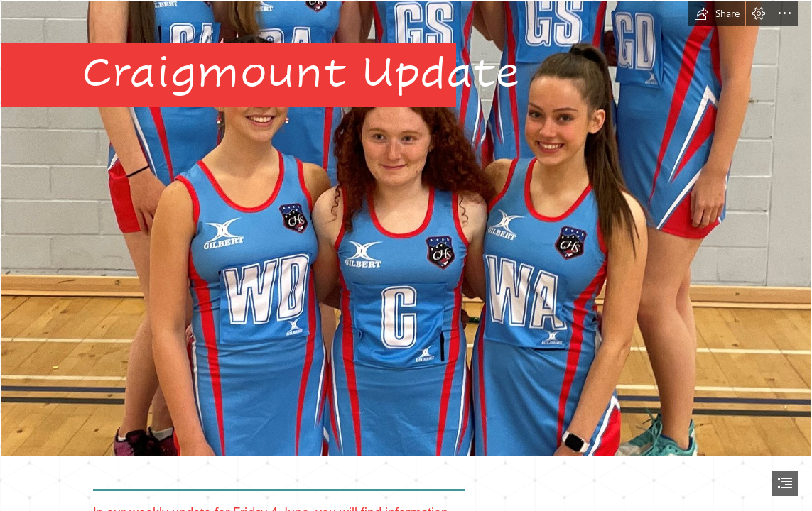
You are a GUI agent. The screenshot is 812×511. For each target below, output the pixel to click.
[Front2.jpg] (406, 228)
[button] (717, 13)
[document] (406, 255)
